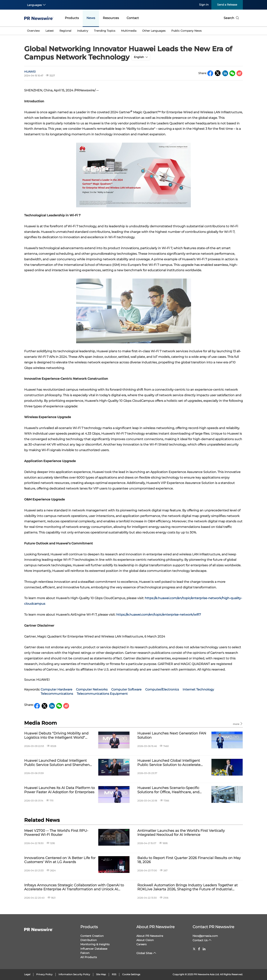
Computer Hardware (56, 689)
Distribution (89, 940)
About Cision (145, 940)
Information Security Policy (74, 974)
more (238, 724)
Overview (33, 31)
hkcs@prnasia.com (205, 936)
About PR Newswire (155, 927)
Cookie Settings (131, 974)
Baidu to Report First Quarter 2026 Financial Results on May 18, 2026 (189, 860)
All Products (89, 957)
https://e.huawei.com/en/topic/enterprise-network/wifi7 (159, 615)
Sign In (204, 5)
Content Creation (92, 936)
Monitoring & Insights (95, 944)
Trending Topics (105, 31)
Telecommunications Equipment (102, 694)
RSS (114, 974)
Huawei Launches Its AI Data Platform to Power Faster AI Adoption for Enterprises (59, 790)
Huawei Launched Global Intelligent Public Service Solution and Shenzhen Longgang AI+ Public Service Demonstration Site (57, 763)
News (91, 18)
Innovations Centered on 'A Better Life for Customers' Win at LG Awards (60, 860)
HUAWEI (30, 72)
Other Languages (154, 31)
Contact (133, 18)
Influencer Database (94, 949)
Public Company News (186, 31)
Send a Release (227, 5)
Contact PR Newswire (213, 927)
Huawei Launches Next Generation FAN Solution (172, 736)
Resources (111, 18)
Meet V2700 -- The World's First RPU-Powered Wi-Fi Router (56, 833)
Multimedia (129, 31)
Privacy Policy (44, 974)
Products (72, 18)
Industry (83, 31)
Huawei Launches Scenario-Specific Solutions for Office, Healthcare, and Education (168, 790)
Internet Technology (198, 689)
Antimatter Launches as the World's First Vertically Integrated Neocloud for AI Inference (181, 833)
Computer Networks (92, 689)
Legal (27, 974)
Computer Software (126, 689)
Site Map (101, 974)
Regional (65, 31)
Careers (141, 944)
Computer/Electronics (162, 689)
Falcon (85, 953)
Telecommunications (57, 694)
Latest (50, 31)
